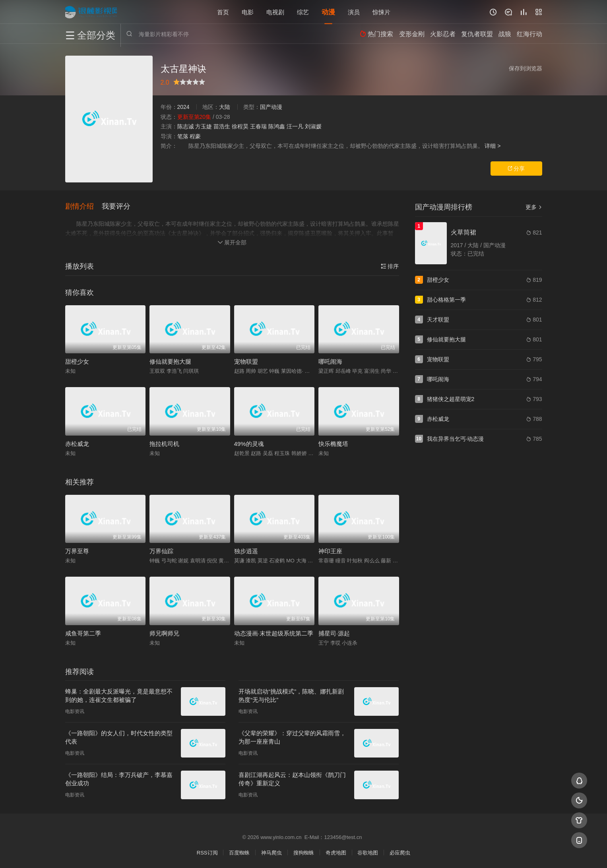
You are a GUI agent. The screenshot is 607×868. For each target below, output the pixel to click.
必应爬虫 (400, 852)
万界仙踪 (161, 550)
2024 (183, 107)
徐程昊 (240, 126)
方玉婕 (204, 126)
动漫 (328, 12)
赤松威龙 (77, 443)
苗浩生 (222, 126)
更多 (534, 207)
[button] (83, 206)
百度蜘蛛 (239, 852)
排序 (390, 265)
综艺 (303, 12)
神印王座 (330, 550)
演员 (354, 12)
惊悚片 (381, 12)
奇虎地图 (336, 852)
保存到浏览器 (526, 68)
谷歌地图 (368, 852)
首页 (223, 12)
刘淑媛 (313, 126)
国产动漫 (271, 107)
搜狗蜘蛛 (304, 852)
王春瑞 (258, 126)
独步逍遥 (246, 550)
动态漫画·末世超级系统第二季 (274, 633)
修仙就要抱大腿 (170, 361)
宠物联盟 (246, 361)
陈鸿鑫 (277, 126)
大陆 (225, 107)
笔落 (183, 136)
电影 (248, 12)
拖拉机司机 (164, 443)
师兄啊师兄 (164, 633)
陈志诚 (186, 126)
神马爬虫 (272, 852)
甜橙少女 (77, 361)
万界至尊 (77, 550)
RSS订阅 (207, 852)
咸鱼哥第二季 (83, 633)
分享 (516, 169)
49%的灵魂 (249, 443)
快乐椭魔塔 (333, 443)
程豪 (195, 136)
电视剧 (275, 12)
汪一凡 (295, 126)
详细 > (493, 146)
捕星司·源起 (334, 633)
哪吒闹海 (330, 361)
